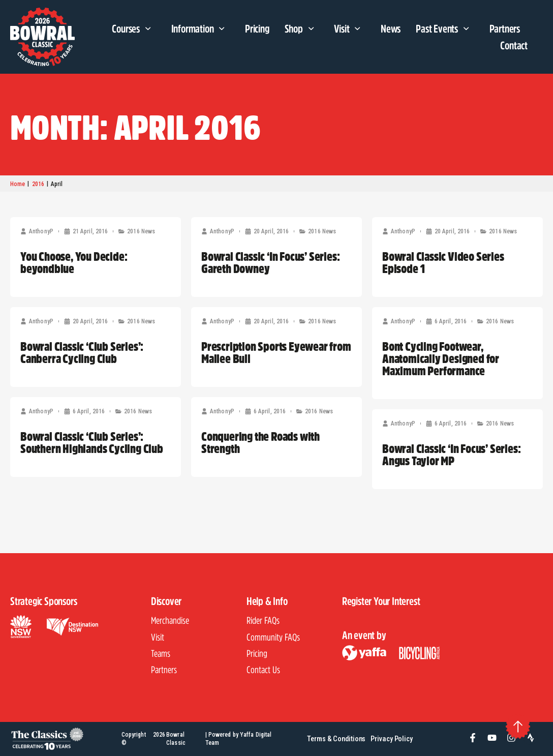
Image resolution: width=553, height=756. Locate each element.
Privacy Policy (392, 739)
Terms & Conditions (336, 739)
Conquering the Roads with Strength (260, 442)
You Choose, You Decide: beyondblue (74, 262)
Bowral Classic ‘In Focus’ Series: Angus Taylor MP (451, 455)
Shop (302, 29)
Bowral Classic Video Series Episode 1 (443, 262)
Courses (134, 29)
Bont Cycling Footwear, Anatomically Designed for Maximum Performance (441, 358)
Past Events (445, 29)
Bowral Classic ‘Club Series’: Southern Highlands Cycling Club (92, 442)
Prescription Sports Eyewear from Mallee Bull (276, 352)
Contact (514, 45)
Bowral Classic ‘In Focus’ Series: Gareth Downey (270, 262)
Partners (505, 28)
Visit (350, 29)
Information (201, 29)
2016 (38, 184)
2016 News (141, 231)
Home (18, 184)
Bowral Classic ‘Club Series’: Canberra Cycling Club (82, 352)
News (391, 28)
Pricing (257, 28)
